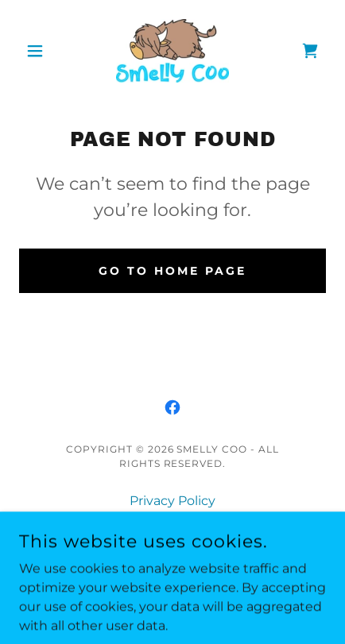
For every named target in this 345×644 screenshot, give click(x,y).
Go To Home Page (172, 271)
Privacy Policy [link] (172, 501)
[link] (172, 51)
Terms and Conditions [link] (173, 522)
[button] (42, 51)
